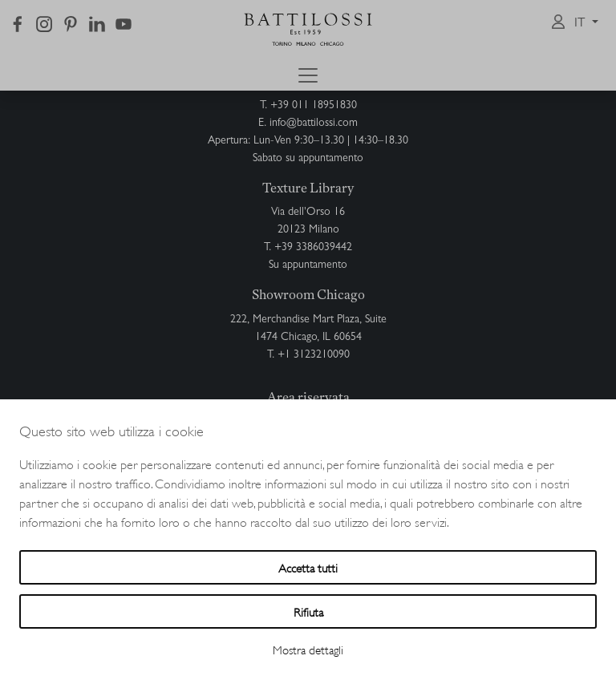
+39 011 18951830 (314, 106)
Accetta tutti (308, 567)
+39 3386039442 (313, 248)
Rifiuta (308, 611)
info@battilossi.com (314, 123)
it (582, 24)
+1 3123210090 (314, 355)
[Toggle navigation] (308, 75)
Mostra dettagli (308, 649)
